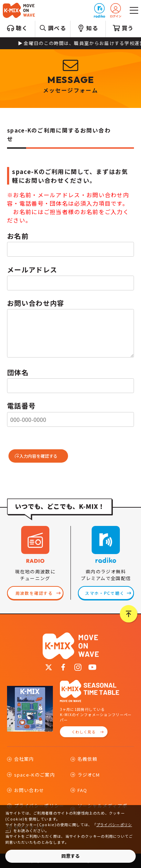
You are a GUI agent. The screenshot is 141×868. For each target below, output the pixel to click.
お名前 (18, 236)
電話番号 (21, 406)
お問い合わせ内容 (36, 303)
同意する (70, 856)
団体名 (18, 372)
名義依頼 (88, 759)
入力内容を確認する (38, 456)
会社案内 (24, 759)
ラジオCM (89, 775)
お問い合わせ (29, 790)
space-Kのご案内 (35, 775)
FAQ (82, 790)
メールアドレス (32, 270)
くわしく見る (84, 732)
